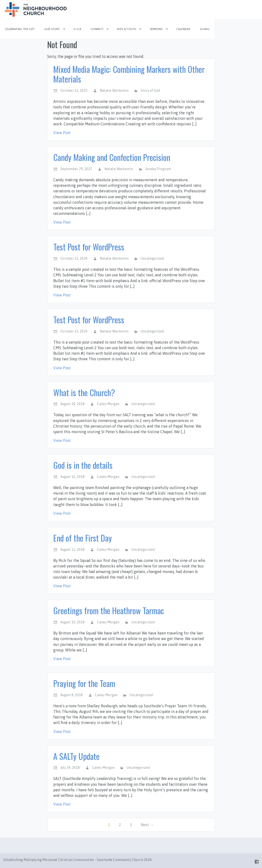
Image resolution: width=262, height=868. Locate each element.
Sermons (156, 29)
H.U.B (77, 29)
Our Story (52, 29)
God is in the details (83, 465)
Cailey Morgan (108, 404)
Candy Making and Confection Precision (112, 157)
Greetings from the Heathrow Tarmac (109, 610)
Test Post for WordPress (89, 247)
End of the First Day (83, 538)
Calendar (183, 29)
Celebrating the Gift (20, 29)
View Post (62, 133)
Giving (205, 29)
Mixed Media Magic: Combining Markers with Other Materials (129, 74)
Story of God (150, 91)
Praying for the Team (84, 683)
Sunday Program (158, 169)
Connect (97, 29)
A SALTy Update (76, 756)
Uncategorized (152, 258)
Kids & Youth (127, 29)
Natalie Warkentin (114, 91)
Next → (147, 825)
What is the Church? (84, 392)
